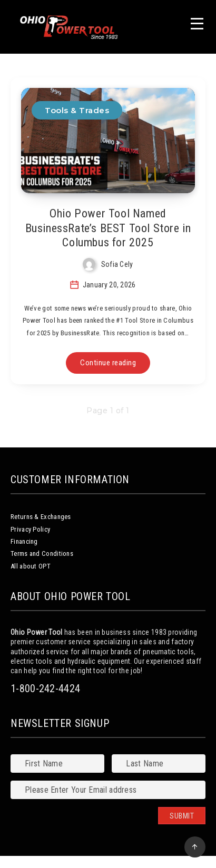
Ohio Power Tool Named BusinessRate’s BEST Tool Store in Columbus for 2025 (108, 228)
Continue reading (108, 363)
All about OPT (31, 566)
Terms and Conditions (42, 553)
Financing (24, 541)
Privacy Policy (30, 529)
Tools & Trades (77, 110)
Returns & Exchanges (41, 517)
